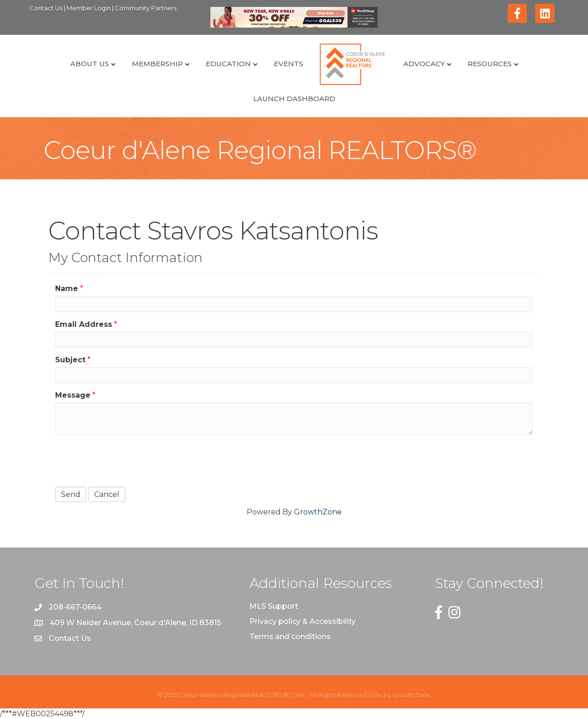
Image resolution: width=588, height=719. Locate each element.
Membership (157, 64)
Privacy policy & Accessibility (302, 621)
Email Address (84, 324)
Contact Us (47, 8)
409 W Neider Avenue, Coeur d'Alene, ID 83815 (135, 623)
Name (67, 288)
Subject (70, 360)
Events (288, 64)
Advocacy (424, 64)
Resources (490, 64)
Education (228, 64)
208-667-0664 (75, 607)
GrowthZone (318, 512)
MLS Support (274, 606)
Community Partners (146, 8)
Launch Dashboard (294, 99)
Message (73, 395)
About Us (90, 64)
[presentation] (125, 460)
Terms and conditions (290, 636)
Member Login (89, 8)
